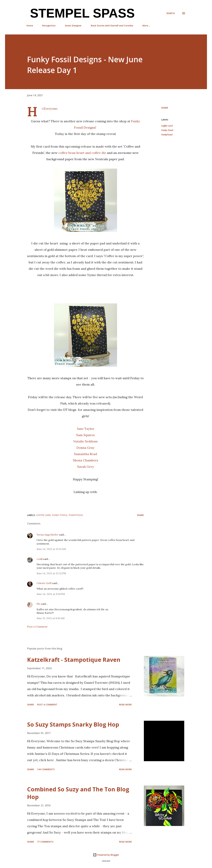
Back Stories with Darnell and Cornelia (112, 26)
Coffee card (167, 126)
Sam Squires (85, 435)
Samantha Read (85, 454)
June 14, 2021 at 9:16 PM (51, 594)
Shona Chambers (85, 460)
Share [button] (165, 108)
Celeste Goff (44, 583)
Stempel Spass (81, 13)
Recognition (49, 26)
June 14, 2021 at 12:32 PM (51, 573)
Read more (125, 705)
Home (30, 26)
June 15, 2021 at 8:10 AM (51, 618)
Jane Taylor (86, 429)
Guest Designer (73, 26)
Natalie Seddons (85, 441)
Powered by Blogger (106, 855)
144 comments (46, 769)
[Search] (171, 13)
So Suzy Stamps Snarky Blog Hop (73, 724)
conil (40, 559)
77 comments (45, 842)
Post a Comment (37, 627)
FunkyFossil (167, 135)
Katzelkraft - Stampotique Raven (74, 660)
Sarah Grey (86, 467)
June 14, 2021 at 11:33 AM (51, 549)
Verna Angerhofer (47, 535)
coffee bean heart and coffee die (83, 153)
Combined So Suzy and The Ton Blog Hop (78, 793)
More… (146, 26)
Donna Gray (85, 448)
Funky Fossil (167, 130)
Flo (38, 604)
